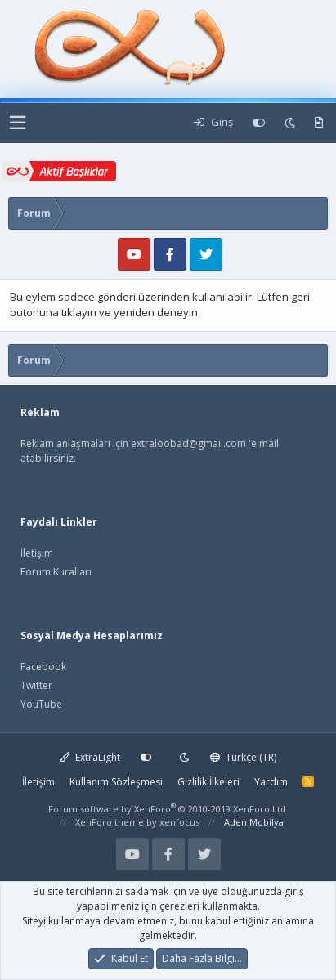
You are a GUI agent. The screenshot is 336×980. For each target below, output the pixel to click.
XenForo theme (110, 822)
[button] (18, 123)
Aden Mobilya (254, 822)
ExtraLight (90, 757)
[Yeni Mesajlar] (319, 123)
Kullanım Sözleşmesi (116, 782)
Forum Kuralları (56, 572)
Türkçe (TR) (243, 757)
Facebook (43, 667)
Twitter (36, 685)
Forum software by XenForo (168, 809)
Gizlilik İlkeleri (208, 782)
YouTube (41, 704)
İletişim (37, 553)
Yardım (271, 782)
